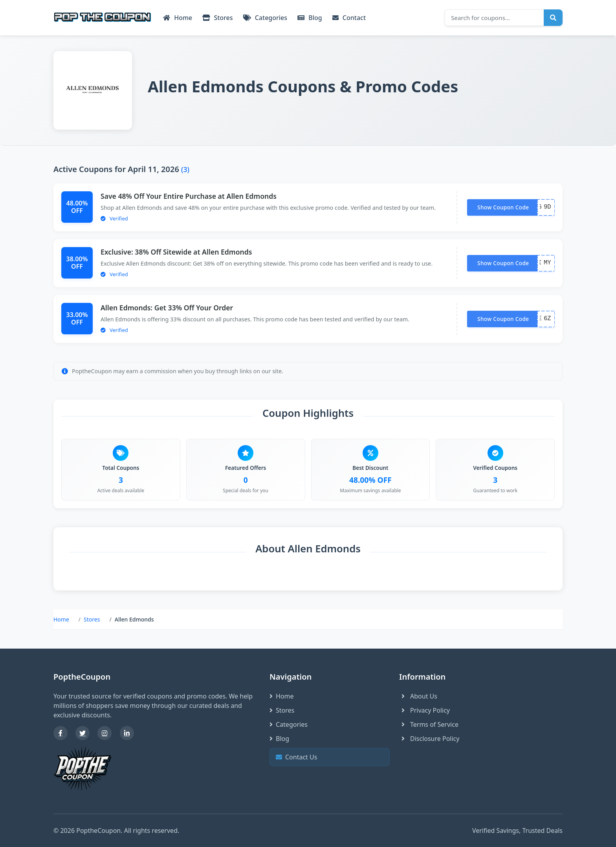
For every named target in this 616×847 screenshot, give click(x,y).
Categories (265, 18)
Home (178, 18)
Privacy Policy (424, 710)
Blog (310, 18)
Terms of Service (429, 724)
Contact (349, 18)
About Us (418, 696)
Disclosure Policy (429, 739)
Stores (217, 18)
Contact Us (329, 757)
